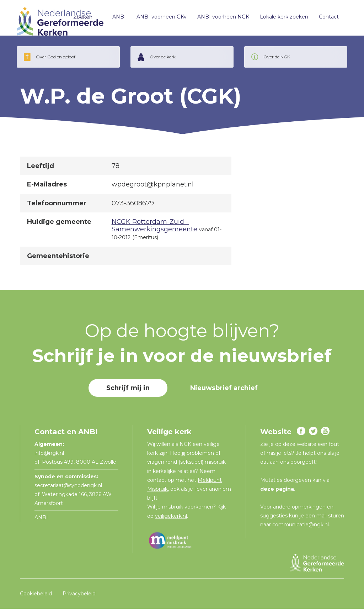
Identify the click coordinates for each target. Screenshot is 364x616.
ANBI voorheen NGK (220, 21)
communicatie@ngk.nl (301, 532)
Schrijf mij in (128, 395)
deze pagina (277, 496)
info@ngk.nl (50, 460)
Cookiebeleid (36, 601)
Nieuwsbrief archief (224, 395)
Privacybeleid (79, 601)
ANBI (116, 21)
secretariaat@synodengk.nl (68, 493)
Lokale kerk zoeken (281, 21)
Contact (326, 21)
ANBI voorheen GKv (158, 21)
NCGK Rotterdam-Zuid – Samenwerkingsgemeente (154, 233)
